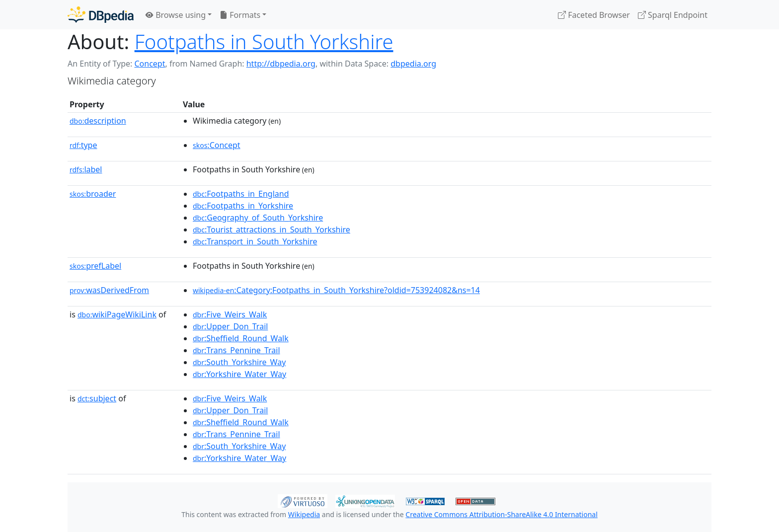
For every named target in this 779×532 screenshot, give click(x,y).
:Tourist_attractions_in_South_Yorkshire (272, 229)
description (98, 121)
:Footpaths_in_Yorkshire (243, 206)
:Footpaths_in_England (241, 194)
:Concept (217, 145)
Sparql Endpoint (673, 15)
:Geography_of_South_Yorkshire (258, 218)
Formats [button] (240, 15)
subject (97, 398)
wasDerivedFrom (109, 290)
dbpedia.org (413, 64)
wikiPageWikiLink (117, 314)
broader (93, 194)
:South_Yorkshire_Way (239, 362)
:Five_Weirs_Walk (230, 314)
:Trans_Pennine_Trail (236, 350)
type (83, 145)
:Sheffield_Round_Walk (241, 338)
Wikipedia (304, 514)
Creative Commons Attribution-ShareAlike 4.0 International (501, 514)
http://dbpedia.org (281, 64)
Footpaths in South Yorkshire (264, 41)
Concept (150, 64)
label (86, 169)
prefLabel (95, 266)
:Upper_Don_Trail (230, 326)
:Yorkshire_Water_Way (239, 374)
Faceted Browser (594, 15)
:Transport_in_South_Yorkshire (255, 241)
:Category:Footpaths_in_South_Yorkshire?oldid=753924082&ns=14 (336, 290)
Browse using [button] (176, 15)
